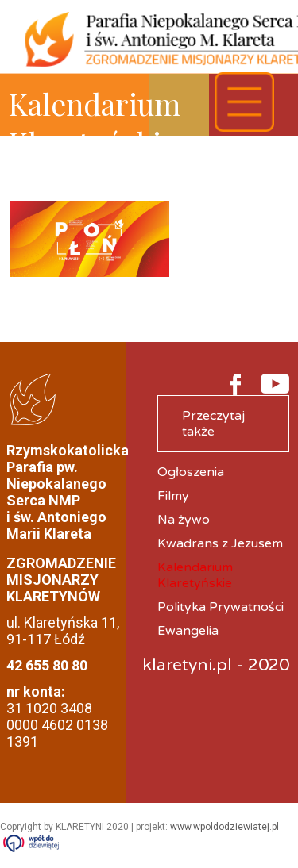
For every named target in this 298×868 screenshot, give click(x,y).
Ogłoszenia (191, 472)
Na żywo (184, 520)
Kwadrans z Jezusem (220, 543)
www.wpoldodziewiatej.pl (224, 827)
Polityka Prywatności (221, 607)
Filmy (173, 496)
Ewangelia (188, 631)
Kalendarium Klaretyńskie (195, 575)
